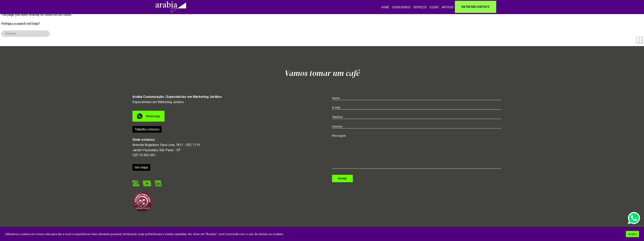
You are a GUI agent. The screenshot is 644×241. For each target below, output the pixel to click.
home (385, 7)
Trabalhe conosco (147, 137)
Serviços (420, 7)
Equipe (434, 7)
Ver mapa (141, 175)
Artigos (448, 7)
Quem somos (401, 7)
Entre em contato (476, 7)
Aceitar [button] (632, 234)
